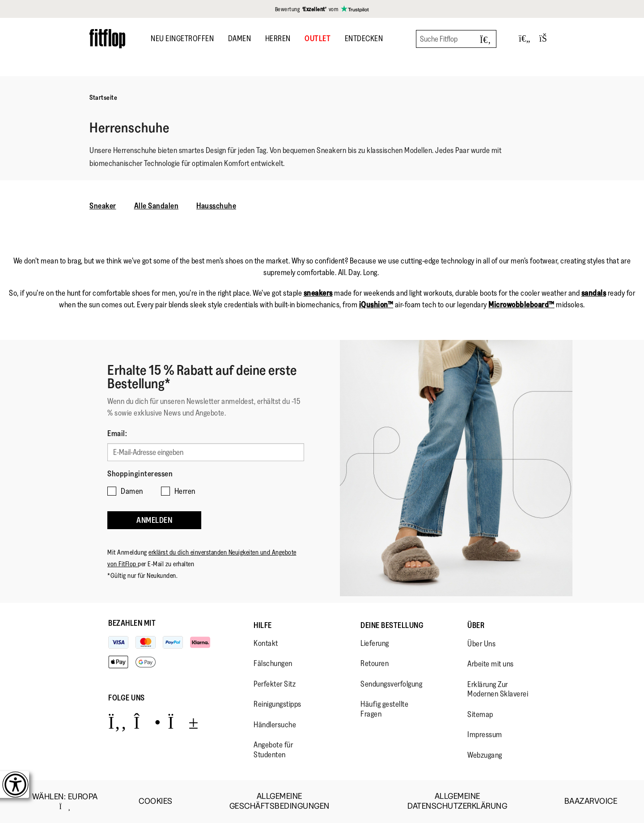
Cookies (156, 801)
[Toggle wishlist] (525, 39)
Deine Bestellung (392, 625)
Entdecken (364, 38)
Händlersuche (275, 725)
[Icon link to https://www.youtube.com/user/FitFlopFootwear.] (183, 722)
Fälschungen (273, 663)
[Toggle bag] (547, 39)
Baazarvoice (591, 801)
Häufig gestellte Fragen (384, 709)
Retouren (375, 663)
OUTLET (318, 38)
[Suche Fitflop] (456, 39)
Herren (278, 38)
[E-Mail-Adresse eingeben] (206, 452)
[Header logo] (107, 39)
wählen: (65, 802)
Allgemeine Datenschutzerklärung (457, 801)
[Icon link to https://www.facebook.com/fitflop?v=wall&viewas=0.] (117, 722)
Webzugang (485, 755)
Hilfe (263, 625)
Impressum (485, 734)
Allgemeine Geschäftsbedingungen (280, 801)
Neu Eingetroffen (182, 38)
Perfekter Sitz (275, 684)
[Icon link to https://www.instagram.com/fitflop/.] (147, 722)
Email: (117, 433)
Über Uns (481, 644)
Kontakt (266, 643)
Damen (240, 38)
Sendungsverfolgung (391, 684)
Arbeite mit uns (491, 664)
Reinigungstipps (278, 704)
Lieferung (375, 643)
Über (476, 625)
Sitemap (480, 714)
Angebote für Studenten (273, 750)
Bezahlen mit (132, 623)
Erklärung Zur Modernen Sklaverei (498, 689)
